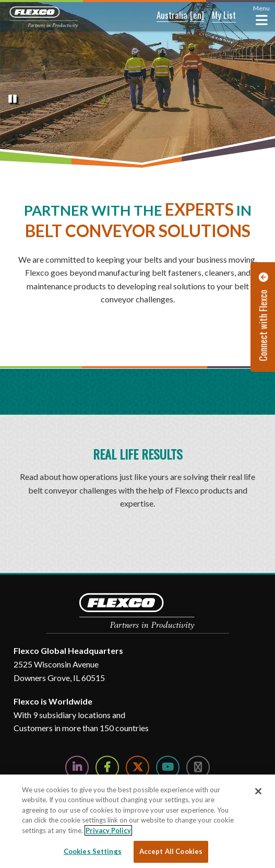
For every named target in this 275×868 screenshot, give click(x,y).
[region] (137, 821)
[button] (165, 16)
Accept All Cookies (171, 851)
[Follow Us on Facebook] (107, 767)
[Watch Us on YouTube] (168, 767)
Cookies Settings (93, 851)
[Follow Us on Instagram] (198, 767)
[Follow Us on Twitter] (137, 767)
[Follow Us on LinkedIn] (77, 767)
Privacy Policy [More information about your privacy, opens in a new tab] (108, 830)
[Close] (258, 791)
